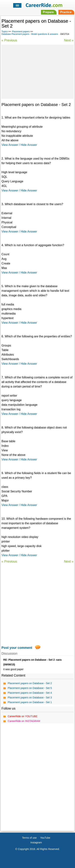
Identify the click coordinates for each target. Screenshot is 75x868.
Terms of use (29, 838)
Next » (69, 40)
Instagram (36, 842)
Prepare (48, 12)
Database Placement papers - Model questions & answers (30, 34)
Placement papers (21, 32)
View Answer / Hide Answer (19, 145)
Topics (5, 32)
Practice (66, 12)
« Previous (9, 40)
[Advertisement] (37, 71)
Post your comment (17, 648)
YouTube (45, 838)
